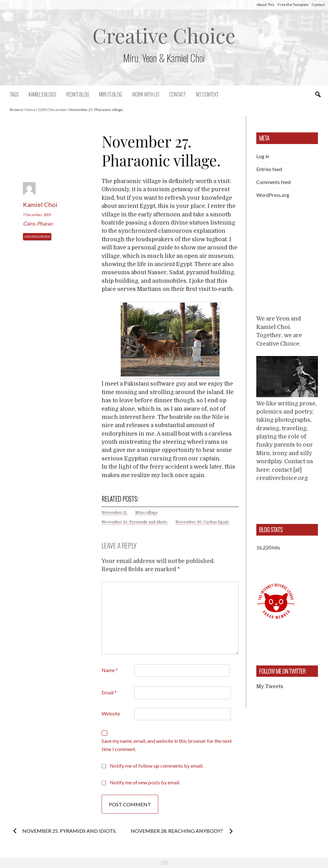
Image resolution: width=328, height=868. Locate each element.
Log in (263, 156)
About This (266, 5)
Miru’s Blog (111, 94)
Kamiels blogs (42, 94)
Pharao (45, 223)
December (58, 110)
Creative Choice (164, 35)
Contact (318, 5)
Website (111, 713)
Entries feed (269, 169)
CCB (164, 863)
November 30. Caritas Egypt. (203, 522)
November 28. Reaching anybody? (177, 831)
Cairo (29, 223)
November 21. (115, 513)
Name (110, 670)
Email (109, 692)
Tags (14, 94)
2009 (42, 110)
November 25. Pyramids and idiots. (135, 522)
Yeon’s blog (78, 94)
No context (207, 94)
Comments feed (273, 182)
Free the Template (293, 5)
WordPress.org (273, 195)
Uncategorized (37, 236)
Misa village (147, 513)
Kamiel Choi (40, 204)
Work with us (146, 94)
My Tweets (270, 687)
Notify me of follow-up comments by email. (156, 766)
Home (30, 110)
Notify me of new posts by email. (145, 782)
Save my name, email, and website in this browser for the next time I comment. (167, 745)
